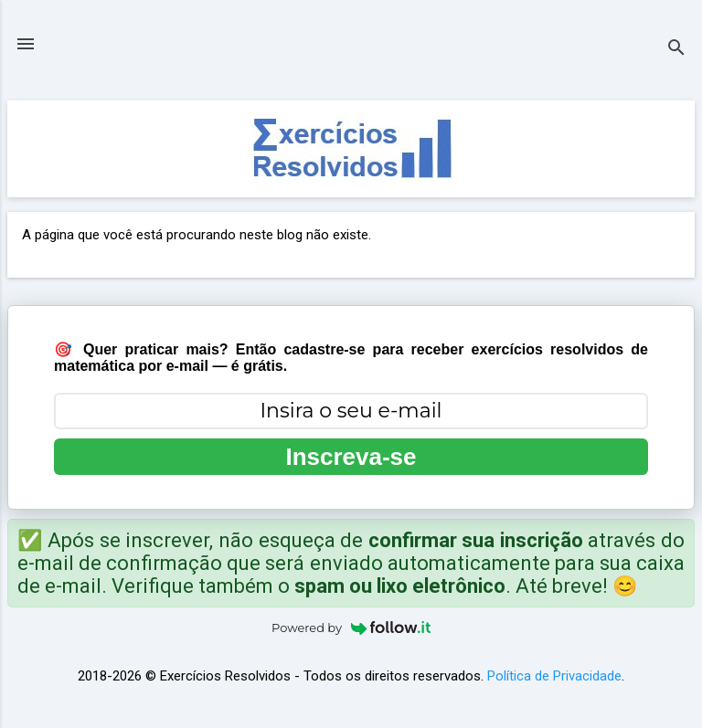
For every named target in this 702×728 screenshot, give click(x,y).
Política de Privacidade (554, 676)
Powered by (351, 628)
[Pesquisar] (676, 50)
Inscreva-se (351, 457)
